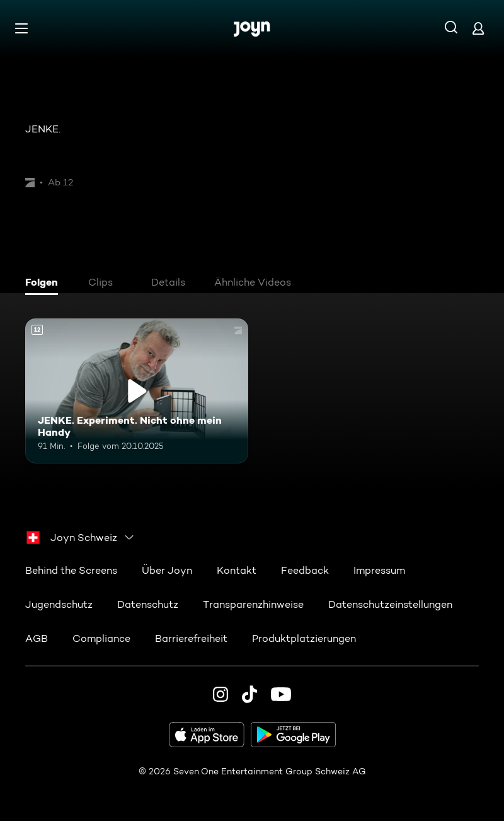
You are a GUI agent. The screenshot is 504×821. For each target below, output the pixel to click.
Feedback (305, 570)
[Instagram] (220, 694)
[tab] (45, 284)
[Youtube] (281, 694)
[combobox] (81, 537)
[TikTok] (249, 694)
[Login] (478, 28)
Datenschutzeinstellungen (390, 604)
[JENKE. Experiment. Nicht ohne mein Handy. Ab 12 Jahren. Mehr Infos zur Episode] (137, 391)
